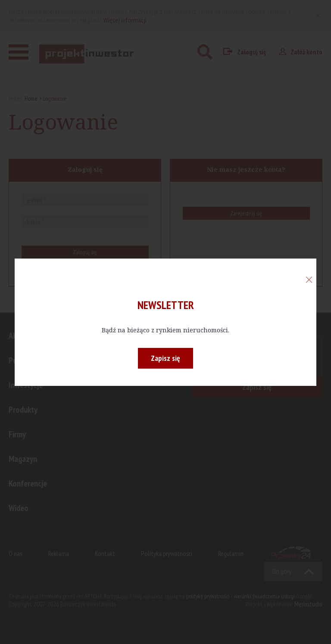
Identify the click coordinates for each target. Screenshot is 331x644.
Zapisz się (165, 358)
